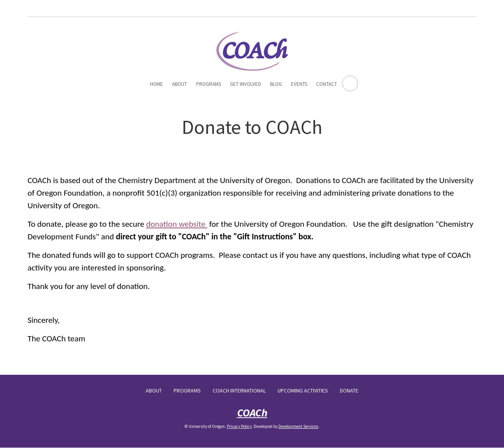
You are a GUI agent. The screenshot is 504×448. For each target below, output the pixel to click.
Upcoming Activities (303, 391)
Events (299, 84)
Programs (208, 84)
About (180, 84)
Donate (349, 391)
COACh (252, 413)
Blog (276, 84)
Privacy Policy (239, 426)
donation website (177, 224)
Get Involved (246, 84)
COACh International (239, 391)
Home (157, 84)
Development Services (298, 426)
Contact (327, 84)
